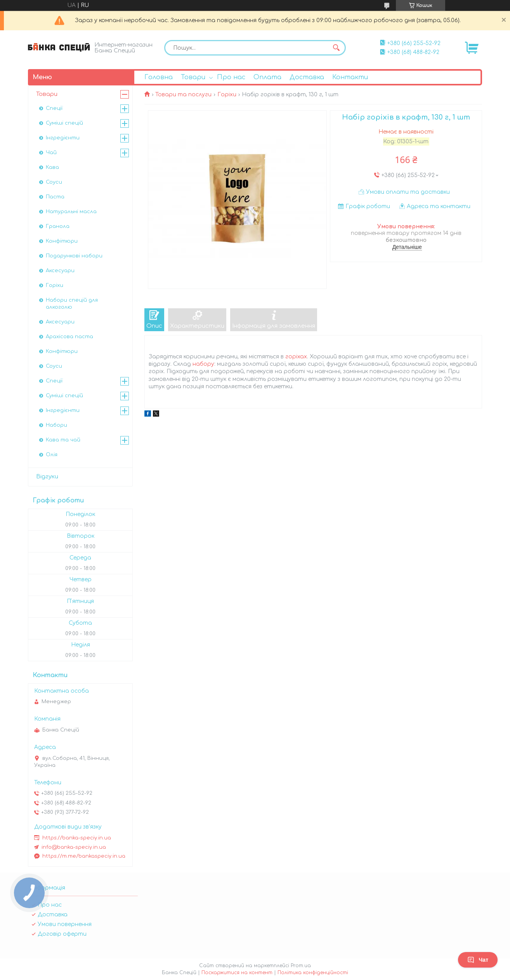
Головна (159, 77)
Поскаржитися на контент (237, 973)
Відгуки (47, 477)
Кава (52, 167)
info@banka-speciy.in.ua (74, 847)
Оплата (267, 77)
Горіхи (227, 95)
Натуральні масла (71, 212)
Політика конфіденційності (313, 973)
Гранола (58, 226)
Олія (52, 455)
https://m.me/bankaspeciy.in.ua (84, 856)
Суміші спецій (64, 123)
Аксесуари (60, 271)
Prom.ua (301, 966)
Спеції (54, 108)
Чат (478, 960)
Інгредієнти (63, 138)
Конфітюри (62, 241)
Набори (56, 425)
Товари (193, 77)
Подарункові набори (74, 256)
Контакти (350, 77)
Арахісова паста (69, 337)
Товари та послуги (183, 95)
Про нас (231, 77)
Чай (51, 153)
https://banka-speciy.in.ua (77, 838)
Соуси (54, 182)
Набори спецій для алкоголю (72, 304)
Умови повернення (65, 924)
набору (203, 364)
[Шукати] (336, 48)
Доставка (307, 77)
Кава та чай (63, 440)
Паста (55, 197)
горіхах (296, 357)
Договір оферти (62, 934)
